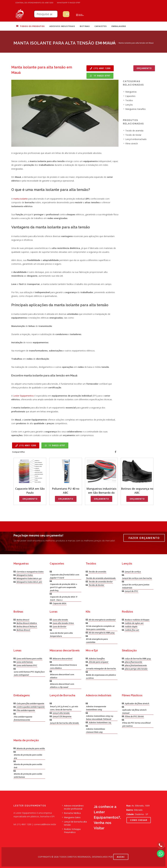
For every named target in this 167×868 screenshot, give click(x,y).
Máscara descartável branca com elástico (63, 666)
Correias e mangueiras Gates (30, 572)
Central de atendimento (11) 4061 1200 (34, 3)
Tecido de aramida (134, 131)
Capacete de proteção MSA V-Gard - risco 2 (64, 598)
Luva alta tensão (60, 620)
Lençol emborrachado (136, 139)
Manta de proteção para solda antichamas (28, 775)
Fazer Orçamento (144, 538)
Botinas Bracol (23, 630)
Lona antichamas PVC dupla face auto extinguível (29, 673)
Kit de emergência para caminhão (97, 641)
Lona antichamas (25, 662)
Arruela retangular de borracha (101, 668)
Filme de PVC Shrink (134, 716)
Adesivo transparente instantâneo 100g (96, 708)
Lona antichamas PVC (27, 665)
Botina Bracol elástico (27, 623)
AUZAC (121, 857)
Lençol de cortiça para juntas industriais (136, 586)
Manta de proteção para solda (31, 748)
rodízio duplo (131, 627)
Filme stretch (132, 144)
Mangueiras (131, 92)
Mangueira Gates (25, 575)
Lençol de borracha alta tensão (64, 723)
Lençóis (129, 105)
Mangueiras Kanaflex (135, 109)
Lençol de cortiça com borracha (137, 578)
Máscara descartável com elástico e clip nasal (62, 686)
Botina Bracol (23, 620)
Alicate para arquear (99, 662)
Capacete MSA (60, 603)
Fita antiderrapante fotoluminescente (23, 718)
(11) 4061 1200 (100, 68)
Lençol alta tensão (61, 713)
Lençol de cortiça (133, 572)
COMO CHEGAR (139, 820)
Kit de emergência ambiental (102, 620)
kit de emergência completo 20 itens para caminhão (100, 628)
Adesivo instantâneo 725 (100, 722)
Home (103, 43)
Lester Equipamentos (24, 396)
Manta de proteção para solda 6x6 (28, 766)
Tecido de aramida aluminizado (101, 578)
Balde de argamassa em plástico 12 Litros (101, 676)
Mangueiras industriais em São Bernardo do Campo (101, 493)
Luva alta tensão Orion (63, 623)
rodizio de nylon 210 (134, 623)
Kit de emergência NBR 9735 (102, 633)
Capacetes (130, 96)
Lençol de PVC (132, 591)
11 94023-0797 (100, 76)
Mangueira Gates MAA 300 (29, 582)
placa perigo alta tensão (136, 669)
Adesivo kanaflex (97, 659)
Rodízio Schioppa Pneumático (72, 831)
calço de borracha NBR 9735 (138, 659)
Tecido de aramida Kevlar (101, 582)
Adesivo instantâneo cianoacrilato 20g (96, 730)
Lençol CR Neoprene (62, 716)
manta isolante (20, 199)
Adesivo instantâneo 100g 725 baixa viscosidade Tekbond (100, 718)
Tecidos (129, 100)
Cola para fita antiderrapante (30, 703)
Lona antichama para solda (29, 659)
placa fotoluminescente (136, 665)
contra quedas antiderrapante (31, 707)
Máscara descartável (63, 659)
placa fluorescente (134, 662)
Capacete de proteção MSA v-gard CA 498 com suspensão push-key (64, 587)
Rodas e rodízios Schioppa (137, 620)
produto (112, 43)
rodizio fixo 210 (132, 630)
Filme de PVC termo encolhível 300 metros (136, 724)
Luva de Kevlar (60, 627)
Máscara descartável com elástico (62, 676)
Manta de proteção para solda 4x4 (28, 756)
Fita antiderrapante (26, 710)
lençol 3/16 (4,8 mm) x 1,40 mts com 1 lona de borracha (64, 708)
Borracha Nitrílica (72, 813)
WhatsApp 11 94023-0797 (69, 3)
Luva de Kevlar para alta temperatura (61, 634)
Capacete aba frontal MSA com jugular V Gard (65, 576)
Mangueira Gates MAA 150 (29, 578)
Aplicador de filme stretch (137, 703)
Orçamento (144, 68)
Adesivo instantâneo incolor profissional (74, 807)
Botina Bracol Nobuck (27, 627)
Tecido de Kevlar (133, 135)
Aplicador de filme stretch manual (134, 711)
